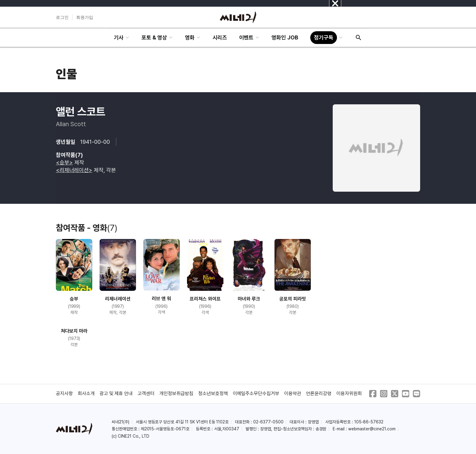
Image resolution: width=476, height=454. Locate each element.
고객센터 (146, 393)
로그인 (62, 17)
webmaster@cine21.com (372, 429)
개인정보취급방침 (176, 393)
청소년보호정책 (213, 393)
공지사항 (64, 393)
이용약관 (293, 393)
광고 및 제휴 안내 (116, 393)
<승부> (64, 162)
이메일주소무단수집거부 (256, 393)
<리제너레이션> (74, 170)
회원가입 (85, 17)
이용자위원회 (349, 393)
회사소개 (86, 393)
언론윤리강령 (319, 393)
